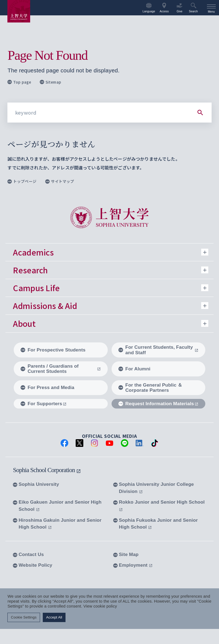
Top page (19, 82)
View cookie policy (100, 606)
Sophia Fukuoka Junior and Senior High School (155, 524)
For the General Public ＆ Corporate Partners (150, 388)
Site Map (126, 554)
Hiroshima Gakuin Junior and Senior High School (57, 524)
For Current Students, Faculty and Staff (158, 350)
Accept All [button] (54, 617)
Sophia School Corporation (47, 470)
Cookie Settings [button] (24, 617)
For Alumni (134, 369)
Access (164, 8)
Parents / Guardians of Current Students (61, 369)
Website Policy (32, 565)
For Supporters (44, 404)
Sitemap (50, 82)
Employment (133, 565)
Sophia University (36, 484)
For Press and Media (47, 387)
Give (179, 8)
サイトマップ (60, 181)
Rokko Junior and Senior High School (159, 505)
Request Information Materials (158, 404)
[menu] (211, 8)
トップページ (22, 181)
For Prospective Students (53, 350)
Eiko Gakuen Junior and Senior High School (57, 506)
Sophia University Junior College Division (153, 488)
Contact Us (28, 554)
